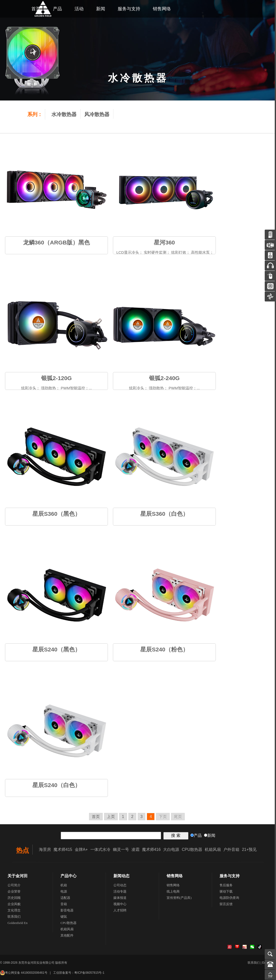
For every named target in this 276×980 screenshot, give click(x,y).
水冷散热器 (64, 114)
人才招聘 (120, 910)
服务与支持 (129, 9)
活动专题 (120, 891)
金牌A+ (81, 849)
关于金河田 (18, 876)
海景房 (45, 849)
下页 (163, 817)
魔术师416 (151, 849)
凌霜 (135, 849)
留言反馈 (226, 904)
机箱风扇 (213, 849)
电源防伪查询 (229, 898)
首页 (96, 817)
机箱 (64, 885)
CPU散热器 (192, 849)
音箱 (64, 904)
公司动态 (120, 885)
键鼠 (64, 917)
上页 (111, 817)
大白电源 (171, 849)
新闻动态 (121, 876)
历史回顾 (14, 898)
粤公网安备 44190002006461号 (24, 973)
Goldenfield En (18, 923)
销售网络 (162, 9)
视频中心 (120, 904)
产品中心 (68, 876)
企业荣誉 (14, 891)
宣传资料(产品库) (179, 898)
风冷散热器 (97, 114)
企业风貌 (14, 904)
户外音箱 (231, 849)
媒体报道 (120, 898)
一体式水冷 (100, 849)
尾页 (178, 817)
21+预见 (249, 849)
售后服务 (226, 885)
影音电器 (67, 910)
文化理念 (14, 910)
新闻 (101, 9)
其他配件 (67, 935)
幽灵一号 (121, 849)
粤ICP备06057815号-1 (89, 973)
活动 (79, 9)
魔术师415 (63, 849)
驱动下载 (226, 891)
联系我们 (14, 917)
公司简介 (14, 885)
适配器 (65, 898)
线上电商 (173, 891)
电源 (64, 891)
